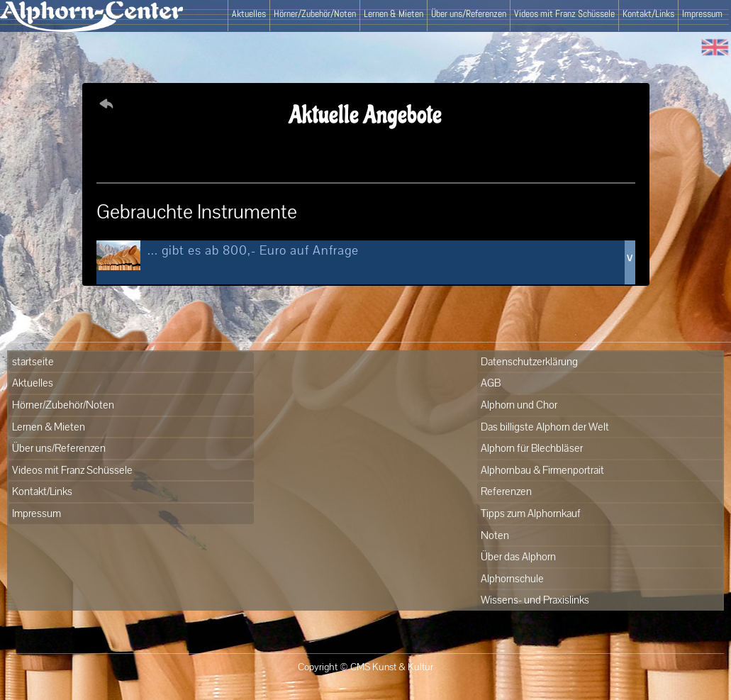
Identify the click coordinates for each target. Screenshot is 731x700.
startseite (33, 361)
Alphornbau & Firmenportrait (542, 470)
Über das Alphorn (518, 556)
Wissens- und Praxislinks (535, 600)
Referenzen (506, 491)
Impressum (702, 13)
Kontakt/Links (648, 13)
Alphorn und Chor (519, 405)
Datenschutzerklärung (529, 361)
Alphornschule (512, 578)
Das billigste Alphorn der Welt (545, 427)
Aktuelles (249, 13)
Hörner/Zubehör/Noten (315, 13)
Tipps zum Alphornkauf (531, 513)
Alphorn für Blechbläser (532, 448)
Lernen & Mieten (394, 13)
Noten (495, 535)
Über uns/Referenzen (469, 13)
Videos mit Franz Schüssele (564, 13)
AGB (491, 383)
